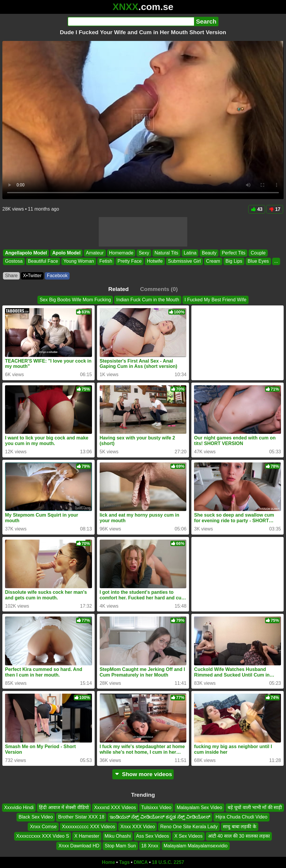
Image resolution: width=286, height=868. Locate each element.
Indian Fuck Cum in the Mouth (148, 300)
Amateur (95, 253)
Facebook (57, 276)
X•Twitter (32, 276)
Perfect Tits (234, 253)
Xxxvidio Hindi (19, 807)
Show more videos (143, 774)
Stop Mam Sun (120, 846)
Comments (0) (159, 289)
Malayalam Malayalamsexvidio (196, 846)
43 (257, 209)
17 (275, 209)
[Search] (131, 22)
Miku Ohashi (118, 836)
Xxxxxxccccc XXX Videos (88, 827)
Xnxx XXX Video (138, 827)
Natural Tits (166, 253)
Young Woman (79, 261)
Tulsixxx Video (156, 807)
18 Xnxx (150, 846)
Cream (213, 261)
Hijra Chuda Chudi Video (241, 817)
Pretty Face (130, 261)
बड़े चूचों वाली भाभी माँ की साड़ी (255, 807)
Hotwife (155, 261)
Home (109, 862)
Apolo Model (66, 253)
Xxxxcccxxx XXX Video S (43, 836)
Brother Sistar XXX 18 (81, 817)
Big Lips (234, 261)
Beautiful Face (43, 261)
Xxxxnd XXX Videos (115, 807)
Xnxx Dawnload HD (79, 846)
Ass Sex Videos (152, 836)
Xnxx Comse (43, 827)
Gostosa (14, 261)
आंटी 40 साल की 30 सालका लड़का (239, 836)
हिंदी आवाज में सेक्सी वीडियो (64, 807)
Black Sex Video (36, 817)
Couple (258, 253)
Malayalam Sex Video (199, 807)
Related (118, 289)
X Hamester (87, 836)
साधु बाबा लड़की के (239, 827)
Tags (124, 862)
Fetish (106, 261)
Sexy (144, 253)
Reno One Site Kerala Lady (189, 827)
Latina (190, 253)
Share (11, 276)
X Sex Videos (188, 836)
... (276, 261)
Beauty (209, 253)
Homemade (121, 253)
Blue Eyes (258, 261)
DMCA (141, 862)
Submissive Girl (184, 261)
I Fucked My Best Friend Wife (216, 300)
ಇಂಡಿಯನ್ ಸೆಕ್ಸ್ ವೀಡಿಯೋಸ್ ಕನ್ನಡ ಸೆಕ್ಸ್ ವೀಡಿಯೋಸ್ (160, 817)
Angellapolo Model (26, 253)
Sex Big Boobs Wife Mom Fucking (75, 300)
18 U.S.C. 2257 (168, 862)
